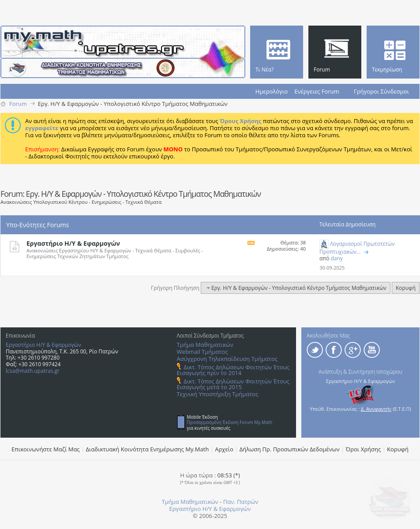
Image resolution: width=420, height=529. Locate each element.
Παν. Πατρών (241, 502)
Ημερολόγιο (272, 91)
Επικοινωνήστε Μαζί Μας (46, 449)
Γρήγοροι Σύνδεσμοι (381, 91)
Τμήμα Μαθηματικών (205, 345)
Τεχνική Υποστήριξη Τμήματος (218, 394)
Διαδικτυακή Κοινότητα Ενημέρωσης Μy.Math (148, 449)
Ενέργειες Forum (317, 91)
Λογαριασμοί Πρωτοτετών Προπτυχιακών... (357, 248)
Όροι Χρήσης (364, 449)
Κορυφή (406, 288)
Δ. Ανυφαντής (376, 409)
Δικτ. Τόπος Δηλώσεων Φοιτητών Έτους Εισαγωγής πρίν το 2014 (233, 370)
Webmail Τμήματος (202, 352)
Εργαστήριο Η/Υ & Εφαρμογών (73, 243)
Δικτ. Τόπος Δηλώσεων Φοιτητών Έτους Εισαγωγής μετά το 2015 (233, 384)
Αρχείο (224, 449)
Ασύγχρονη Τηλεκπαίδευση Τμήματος (227, 359)
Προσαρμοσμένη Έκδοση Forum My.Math (230, 422)
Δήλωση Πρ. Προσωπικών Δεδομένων (290, 449)
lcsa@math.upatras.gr (33, 371)
